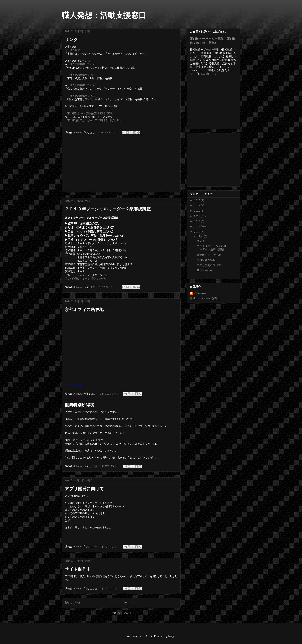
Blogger (172, 636)
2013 (198, 226)
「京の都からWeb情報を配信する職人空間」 (90, 113)
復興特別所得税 (80, 405)
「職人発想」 (75, 50)
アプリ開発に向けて (84, 489)
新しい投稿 (72, 603)
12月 (200, 236)
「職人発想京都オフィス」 (82, 64)
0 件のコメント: (108, 132)
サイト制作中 (78, 569)
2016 (198, 211)
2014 (198, 221)
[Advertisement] (121, 165)
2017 (198, 205)
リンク (71, 40)
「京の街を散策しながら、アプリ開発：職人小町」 (94, 120)
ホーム (129, 603)
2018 (198, 200)
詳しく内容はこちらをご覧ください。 (86, 278)
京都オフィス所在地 (84, 310)
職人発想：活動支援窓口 (104, 15)
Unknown (200, 293)
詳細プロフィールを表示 (205, 298)
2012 (198, 232)
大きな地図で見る (73, 385)
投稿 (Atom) (124, 613)
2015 (198, 216)
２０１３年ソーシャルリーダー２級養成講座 (108, 209)
